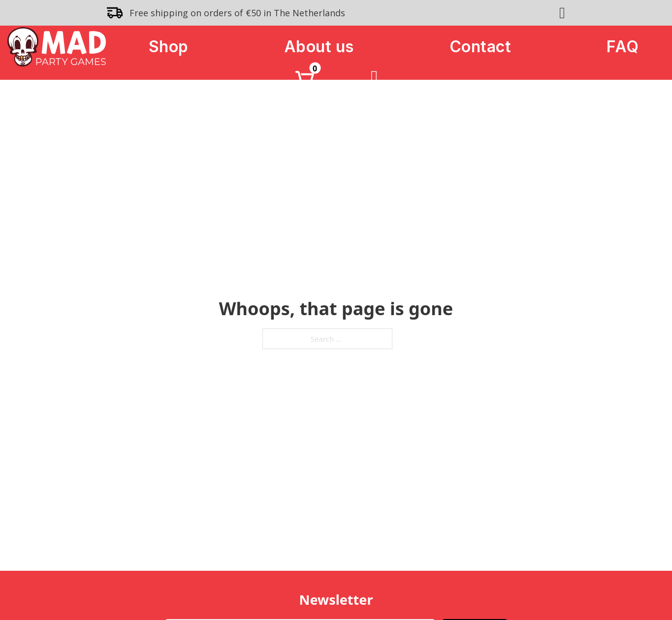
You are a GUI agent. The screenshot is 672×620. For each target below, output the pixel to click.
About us (319, 47)
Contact (480, 47)
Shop (169, 47)
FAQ (623, 47)
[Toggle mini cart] (305, 78)
